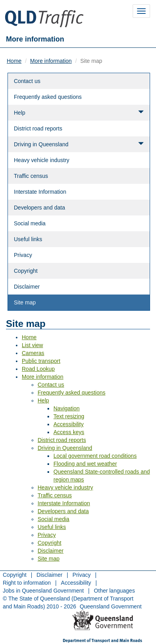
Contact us (27, 81)
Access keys (69, 432)
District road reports (38, 128)
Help (79, 112)
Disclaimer (27, 287)
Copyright (26, 271)
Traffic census (31, 176)
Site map (25, 302)
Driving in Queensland (79, 144)
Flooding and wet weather (85, 464)
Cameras (33, 353)
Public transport (41, 361)
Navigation (67, 408)
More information (51, 61)
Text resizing (69, 416)
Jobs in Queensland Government (43, 591)
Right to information (27, 583)
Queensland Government (110, 606)
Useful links (28, 239)
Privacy (23, 255)
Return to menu (32, 618)
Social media (30, 223)
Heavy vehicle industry (42, 160)
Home (14, 61)
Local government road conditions (95, 456)
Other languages (114, 591)
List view (32, 345)
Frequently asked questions (48, 97)
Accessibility (68, 424)
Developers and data (39, 208)
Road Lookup (38, 369)
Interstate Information (40, 192)
